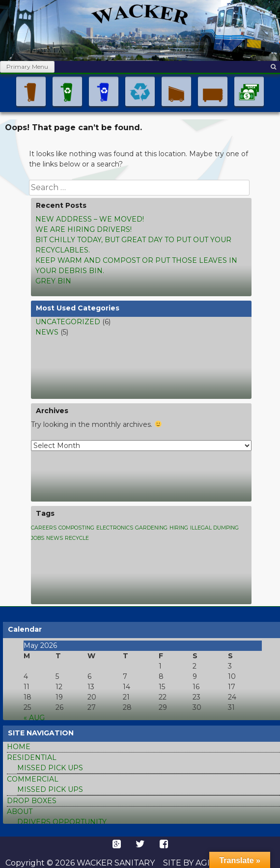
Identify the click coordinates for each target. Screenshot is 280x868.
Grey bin (53, 281)
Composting (76, 528)
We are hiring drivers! (84, 229)
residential (32, 757)
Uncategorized (68, 322)
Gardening (151, 528)
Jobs (38, 538)
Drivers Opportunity (62, 822)
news (47, 332)
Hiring (179, 528)
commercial (33, 779)
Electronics (115, 528)
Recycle (77, 538)
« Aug (34, 718)
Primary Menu (27, 67)
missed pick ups (50, 768)
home (19, 747)
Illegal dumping (214, 528)
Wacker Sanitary (115, 863)
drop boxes (32, 801)
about (20, 812)
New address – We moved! (90, 219)
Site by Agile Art (201, 863)
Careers (44, 528)
